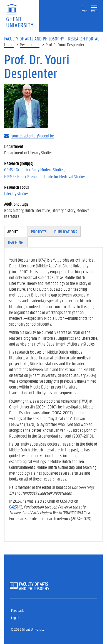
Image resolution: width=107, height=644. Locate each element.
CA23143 (16, 507)
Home (9, 44)
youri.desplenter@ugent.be (33, 136)
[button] (94, 8)
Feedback (17, 610)
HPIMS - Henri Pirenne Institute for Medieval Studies (45, 176)
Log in (15, 618)
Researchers (30, 44)
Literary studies (16, 193)
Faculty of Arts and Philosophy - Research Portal (52, 39)
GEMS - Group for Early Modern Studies (34, 169)
